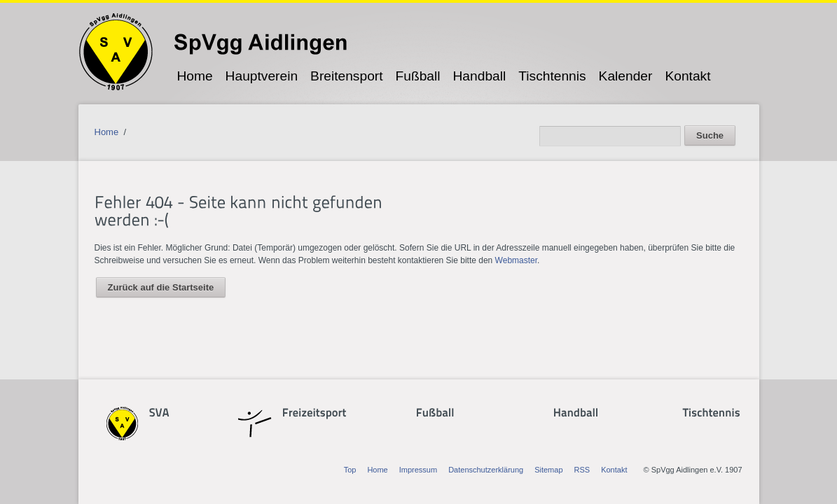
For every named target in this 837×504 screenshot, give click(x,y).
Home (194, 76)
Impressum (418, 470)
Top (350, 470)
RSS (582, 470)
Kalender (626, 76)
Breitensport (346, 76)
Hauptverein (262, 76)
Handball (480, 76)
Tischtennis (552, 76)
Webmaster (516, 260)
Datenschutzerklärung (486, 470)
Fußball (418, 76)
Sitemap (548, 470)
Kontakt (687, 76)
